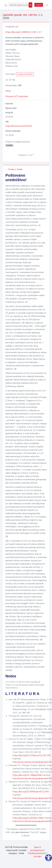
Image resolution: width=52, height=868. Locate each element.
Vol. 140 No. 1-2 (33, 15)
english (39, 5)
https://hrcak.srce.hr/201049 (19, 126)
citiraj (8, 91)
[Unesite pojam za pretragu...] (18, 5)
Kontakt (38, 856)
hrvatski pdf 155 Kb (25, 74)
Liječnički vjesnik (12, 15)
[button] (47, 5)
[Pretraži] (31, 5)
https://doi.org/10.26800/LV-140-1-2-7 (24, 32)
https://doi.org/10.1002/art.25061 (28, 818)
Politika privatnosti (37, 853)
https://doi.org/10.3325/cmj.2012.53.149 (31, 755)
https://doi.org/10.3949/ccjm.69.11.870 (31, 792)
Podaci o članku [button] (14, 169)
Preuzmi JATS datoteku (17, 96)
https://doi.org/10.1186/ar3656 (27, 775)
